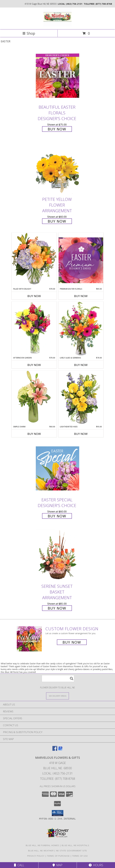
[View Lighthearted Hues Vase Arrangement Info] (81, 398)
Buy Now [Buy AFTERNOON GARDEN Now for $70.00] (34, 365)
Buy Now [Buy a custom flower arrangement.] (72, 642)
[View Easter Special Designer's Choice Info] (57, 468)
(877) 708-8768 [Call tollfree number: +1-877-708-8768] (104, 4)
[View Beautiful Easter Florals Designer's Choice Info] (57, 76)
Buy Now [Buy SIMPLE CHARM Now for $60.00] (34, 434)
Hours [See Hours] (96, 865)
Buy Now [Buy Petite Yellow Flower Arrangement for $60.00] (57, 221)
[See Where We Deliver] (57, 696)
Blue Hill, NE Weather (41, 851)
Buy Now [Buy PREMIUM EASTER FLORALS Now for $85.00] (81, 296)
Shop (29, 33)
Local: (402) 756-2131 (57, 773)
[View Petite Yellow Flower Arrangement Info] (57, 168)
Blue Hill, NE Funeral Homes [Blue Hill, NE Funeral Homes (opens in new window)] (42, 845)
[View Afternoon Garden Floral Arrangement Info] (34, 329)
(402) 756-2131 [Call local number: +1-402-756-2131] (74, 4)
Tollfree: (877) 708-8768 (58, 779)
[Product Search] (58, 679)
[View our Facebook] (55, 750)
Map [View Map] (57, 865)
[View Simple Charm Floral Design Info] (34, 398)
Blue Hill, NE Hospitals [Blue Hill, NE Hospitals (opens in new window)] (75, 845)
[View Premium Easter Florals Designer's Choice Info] (81, 260)
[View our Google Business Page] (60, 750)
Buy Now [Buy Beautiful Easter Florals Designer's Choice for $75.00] (57, 129)
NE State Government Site (72, 851)
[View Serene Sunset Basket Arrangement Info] (57, 555)
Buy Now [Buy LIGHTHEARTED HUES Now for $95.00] (81, 434)
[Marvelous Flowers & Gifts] (57, 25)
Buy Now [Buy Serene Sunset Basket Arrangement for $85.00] (57, 608)
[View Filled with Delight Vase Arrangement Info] (34, 260)
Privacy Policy (36, 856)
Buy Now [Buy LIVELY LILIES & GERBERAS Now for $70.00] (81, 365)
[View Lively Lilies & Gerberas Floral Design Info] (81, 329)
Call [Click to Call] (19, 865)
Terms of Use (80, 856)
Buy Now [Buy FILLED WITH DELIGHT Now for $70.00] (34, 296)
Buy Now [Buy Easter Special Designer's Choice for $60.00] (57, 516)
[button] (58, 813)
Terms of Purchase (58, 856)
